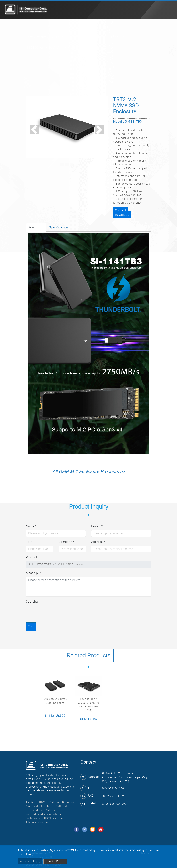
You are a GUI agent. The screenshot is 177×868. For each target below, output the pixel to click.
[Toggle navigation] (169, 10)
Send (31, 626)
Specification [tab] (59, 227)
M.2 (51, 37)
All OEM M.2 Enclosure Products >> (89, 472)
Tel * (29, 542)
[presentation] (53, 612)
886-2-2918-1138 (113, 788)
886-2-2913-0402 (113, 796)
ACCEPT (54, 861)
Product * (33, 557)
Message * (34, 573)
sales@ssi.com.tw (114, 804)
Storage (77, 37)
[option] (55, 699)
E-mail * (97, 526)
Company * (67, 542)
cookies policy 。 (30, 861)
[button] (34, 130)
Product (41, 37)
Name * (31, 526)
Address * (98, 542)
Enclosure (63, 37)
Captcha (32, 602)
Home (30, 37)
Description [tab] (36, 227)
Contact (121, 210)
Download (122, 215)
